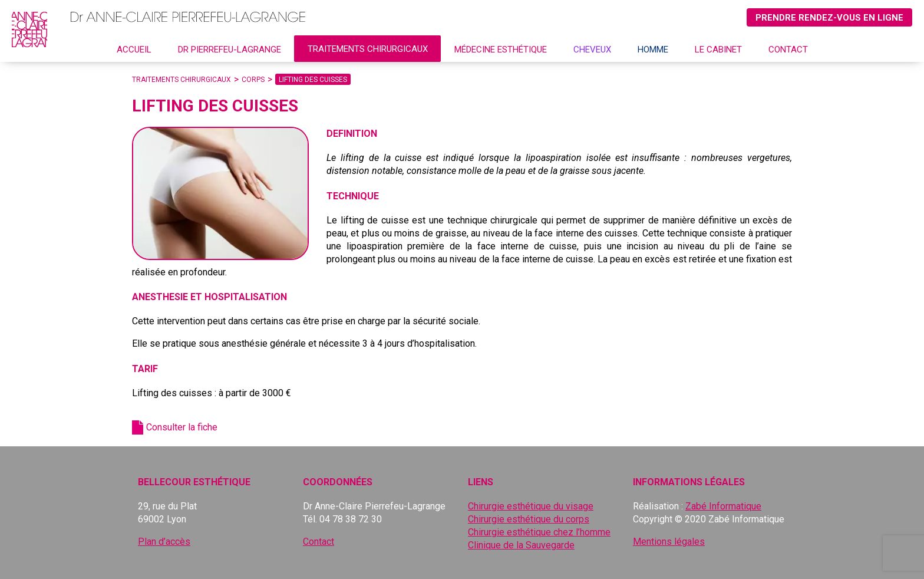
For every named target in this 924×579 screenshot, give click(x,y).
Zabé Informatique (723, 506)
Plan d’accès (164, 542)
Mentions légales (669, 542)
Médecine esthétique (501, 50)
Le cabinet (718, 50)
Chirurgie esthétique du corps (529, 519)
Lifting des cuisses (313, 80)
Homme (653, 50)
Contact (788, 50)
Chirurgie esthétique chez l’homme (539, 532)
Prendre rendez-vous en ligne (829, 18)
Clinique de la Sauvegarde (521, 545)
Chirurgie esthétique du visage (531, 506)
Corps (253, 80)
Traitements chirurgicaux (368, 49)
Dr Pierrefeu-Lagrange (230, 50)
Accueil (134, 50)
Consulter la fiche (182, 427)
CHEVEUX (592, 50)
